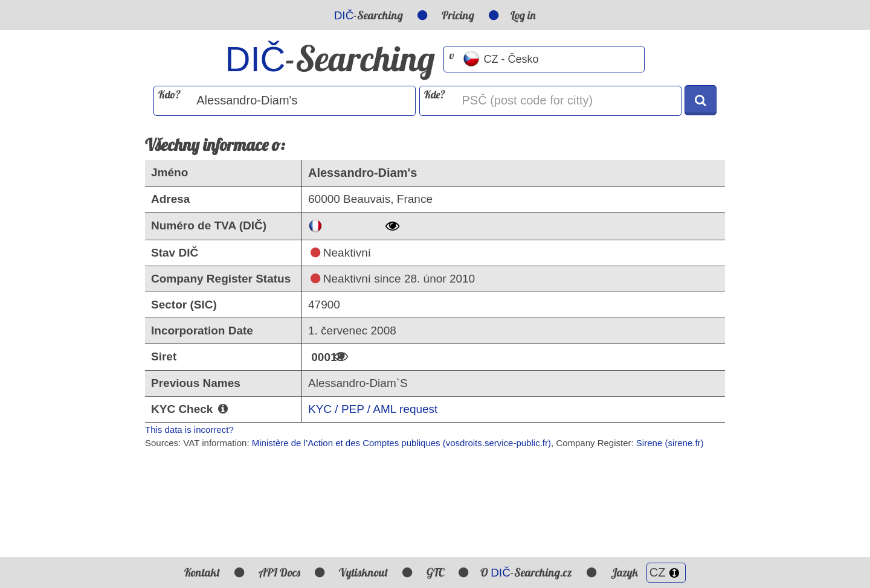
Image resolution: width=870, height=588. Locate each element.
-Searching (369, 15)
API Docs (279, 572)
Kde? (435, 94)
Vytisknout (363, 572)
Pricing (458, 15)
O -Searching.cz (526, 572)
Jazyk (648, 572)
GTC (435, 572)
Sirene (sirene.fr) (670, 443)
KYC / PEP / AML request (373, 409)
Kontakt (202, 572)
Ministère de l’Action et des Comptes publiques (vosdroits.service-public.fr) (401, 443)
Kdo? (169, 94)
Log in (523, 15)
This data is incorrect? (189, 430)
